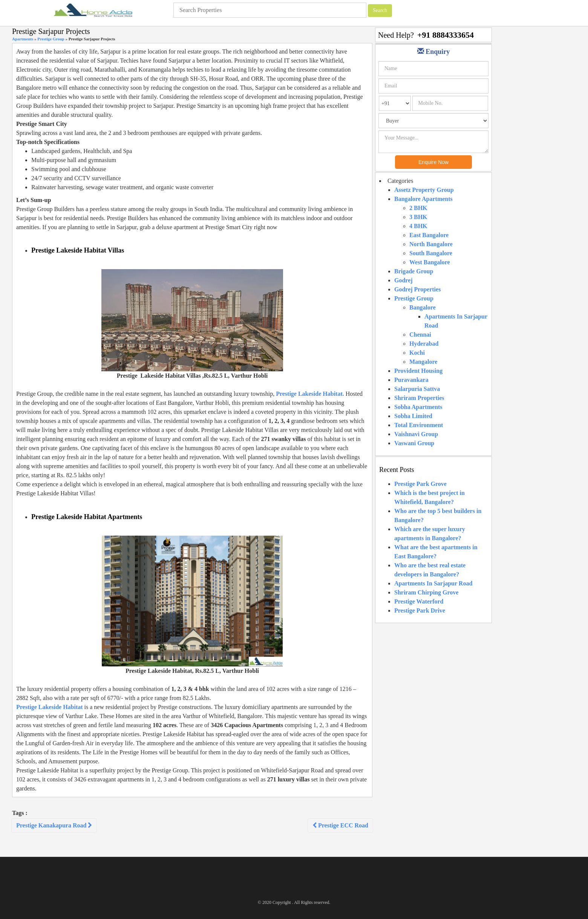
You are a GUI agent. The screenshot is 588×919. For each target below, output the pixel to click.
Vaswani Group (414, 443)
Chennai (420, 335)
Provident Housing (418, 371)
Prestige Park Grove (420, 484)
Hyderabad (424, 344)
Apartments (23, 39)
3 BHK (418, 217)
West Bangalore (430, 262)
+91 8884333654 (446, 35)
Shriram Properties (419, 398)
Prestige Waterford (419, 601)
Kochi (417, 353)
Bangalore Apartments (423, 199)
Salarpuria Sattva (417, 389)
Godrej (403, 280)
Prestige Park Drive (420, 610)
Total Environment (419, 425)
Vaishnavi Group (416, 434)
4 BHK (418, 226)
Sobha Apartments (418, 407)
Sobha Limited (413, 416)
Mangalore (423, 362)
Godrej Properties (417, 289)
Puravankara (411, 380)
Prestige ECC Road (340, 825)
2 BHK (418, 208)
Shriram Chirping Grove (426, 592)
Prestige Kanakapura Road (54, 825)
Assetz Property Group (424, 190)
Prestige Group (51, 39)
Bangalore (423, 307)
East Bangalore (429, 235)
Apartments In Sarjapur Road (433, 583)
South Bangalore (431, 253)
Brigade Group (414, 271)
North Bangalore (431, 244)
